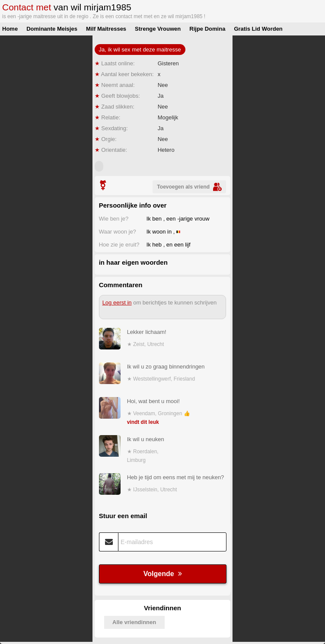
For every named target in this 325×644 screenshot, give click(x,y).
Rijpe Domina (207, 29)
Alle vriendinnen (134, 622)
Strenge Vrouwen (158, 29)
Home (10, 29)
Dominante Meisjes (52, 29)
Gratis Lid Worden (258, 29)
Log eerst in (117, 303)
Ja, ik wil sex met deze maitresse (140, 50)
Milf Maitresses (106, 29)
